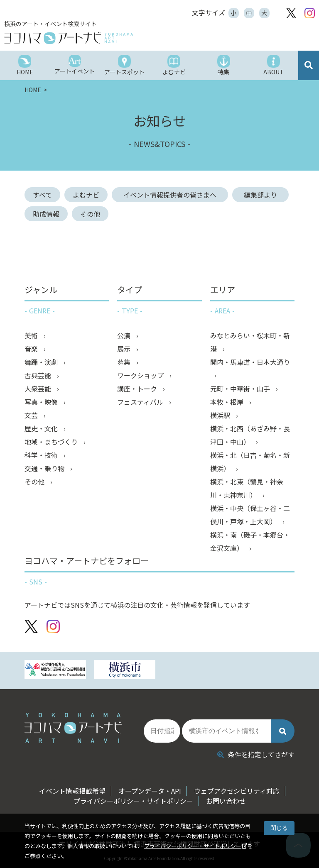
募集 (125, 362)
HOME (33, 90)
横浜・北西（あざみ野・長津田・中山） (250, 435)
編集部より (264, 195)
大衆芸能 (39, 389)
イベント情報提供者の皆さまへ (173, 195)
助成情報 (46, 214)
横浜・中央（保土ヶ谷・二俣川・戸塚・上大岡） (250, 515)
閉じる (279, 828)
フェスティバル (141, 402)
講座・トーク (138, 389)
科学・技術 (42, 455)
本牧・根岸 (228, 402)
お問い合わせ (226, 801)
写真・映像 (42, 402)
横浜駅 (221, 415)
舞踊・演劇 (42, 362)
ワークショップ (141, 375)
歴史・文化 (42, 428)
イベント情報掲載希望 (72, 791)
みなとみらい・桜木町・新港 (250, 342)
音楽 (32, 349)
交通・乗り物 (45, 468)
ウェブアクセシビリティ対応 (237, 791)
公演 (125, 335)
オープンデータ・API (150, 791)
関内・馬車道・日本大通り (250, 362)
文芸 (32, 415)
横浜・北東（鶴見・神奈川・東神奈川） (247, 488)
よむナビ (86, 195)
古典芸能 (39, 375)
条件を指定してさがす (256, 754)
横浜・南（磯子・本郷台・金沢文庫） (250, 541)
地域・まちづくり (52, 442)
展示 (125, 349)
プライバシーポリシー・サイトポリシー (193, 846)
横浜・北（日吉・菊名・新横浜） (250, 462)
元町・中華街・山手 (241, 389)
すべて (42, 195)
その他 (90, 214)
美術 (32, 335)
